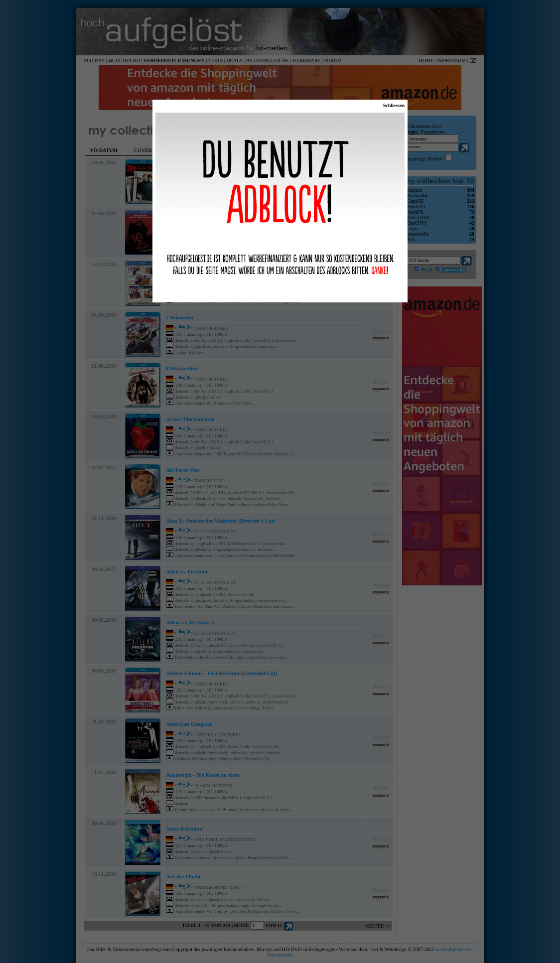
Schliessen (394, 105)
